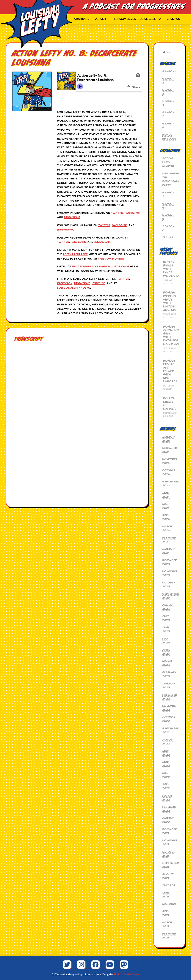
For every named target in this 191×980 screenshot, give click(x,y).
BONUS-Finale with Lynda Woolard (169, 269)
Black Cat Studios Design (127, 974)
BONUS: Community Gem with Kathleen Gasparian (169, 335)
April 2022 (166, 786)
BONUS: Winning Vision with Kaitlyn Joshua (169, 301)
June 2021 (166, 895)
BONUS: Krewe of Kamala (169, 403)
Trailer (168, 237)
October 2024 (169, 472)
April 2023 (166, 652)
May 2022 (166, 775)
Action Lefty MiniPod (168, 162)
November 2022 (170, 708)
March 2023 (167, 663)
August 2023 (168, 607)
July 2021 (169, 885)
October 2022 (169, 719)
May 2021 (169, 904)
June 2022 (166, 764)
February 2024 (169, 540)
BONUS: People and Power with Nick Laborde (169, 371)
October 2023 (169, 584)
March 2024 (167, 528)
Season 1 (169, 71)
